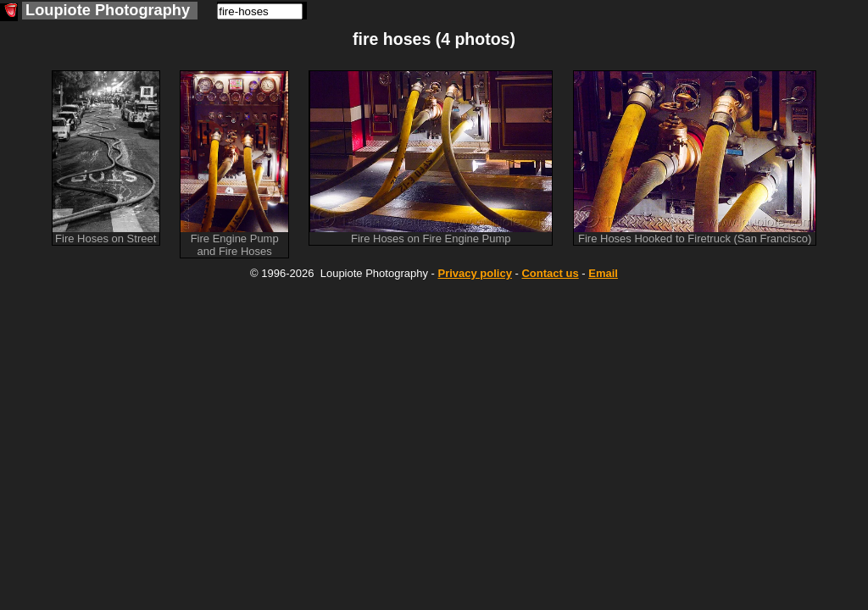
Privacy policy (474, 273)
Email (603, 273)
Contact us (550, 273)
